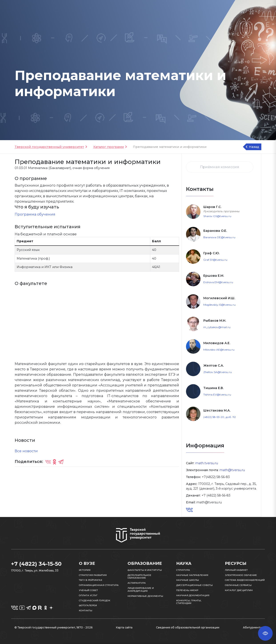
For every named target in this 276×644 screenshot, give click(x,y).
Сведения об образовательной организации (188, 627)
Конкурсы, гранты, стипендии (189, 602)
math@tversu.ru (232, 470)
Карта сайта (124, 627)
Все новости (26, 451)
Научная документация (193, 595)
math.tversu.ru (207, 463)
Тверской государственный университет (49, 147)
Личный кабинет (236, 570)
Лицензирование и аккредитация (141, 589)
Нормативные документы (145, 596)
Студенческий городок (95, 601)
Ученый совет (88, 590)
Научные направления (192, 575)
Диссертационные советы (194, 585)
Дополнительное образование (139, 577)
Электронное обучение (241, 575)
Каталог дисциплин (239, 590)
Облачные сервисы (238, 585)
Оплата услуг (88, 595)
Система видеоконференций (245, 580)
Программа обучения (35, 214)
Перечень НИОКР (187, 590)
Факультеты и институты (145, 570)
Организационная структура (99, 585)
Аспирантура (137, 583)
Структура (183, 570)
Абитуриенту (252, 627)
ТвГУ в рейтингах (91, 580)
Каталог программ (109, 147)
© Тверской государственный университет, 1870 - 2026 (53, 627)
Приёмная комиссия (220, 167)
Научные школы (188, 580)
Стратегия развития (93, 575)
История (85, 570)
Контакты (86, 611)
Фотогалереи (88, 605)
